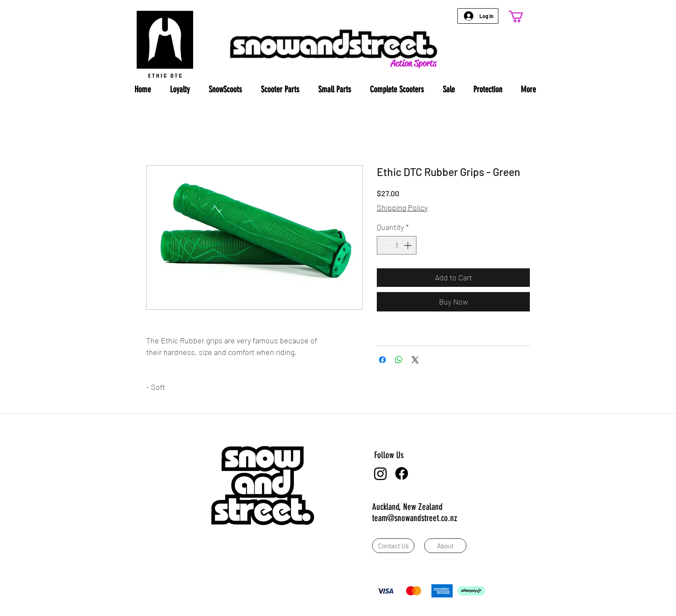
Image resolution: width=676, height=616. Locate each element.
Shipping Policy (402, 207)
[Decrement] (385, 245)
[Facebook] (402, 473)
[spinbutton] (397, 245)
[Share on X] (415, 360)
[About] (445, 546)
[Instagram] (380, 473)
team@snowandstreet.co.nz (415, 518)
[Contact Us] (393, 546)
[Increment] (408, 245)
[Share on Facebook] (382, 360)
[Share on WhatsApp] (399, 360)
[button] (523, 17)
